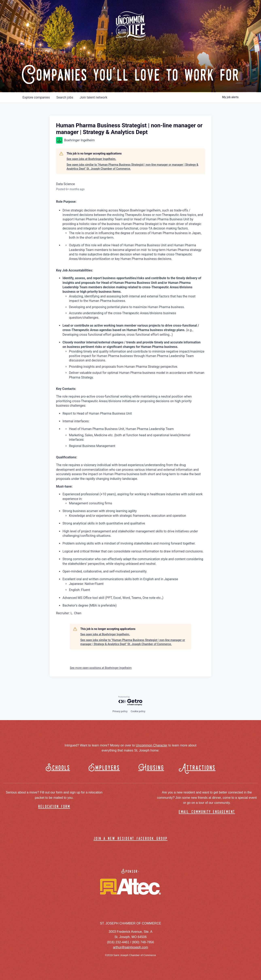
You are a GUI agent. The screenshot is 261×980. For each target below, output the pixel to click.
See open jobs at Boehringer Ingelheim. (91, 159)
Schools (58, 768)
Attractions (199, 768)
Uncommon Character (152, 745)
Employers (104, 768)
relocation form (54, 807)
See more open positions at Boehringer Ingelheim (101, 668)
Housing (151, 768)
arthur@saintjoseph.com (130, 947)
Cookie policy (138, 711)
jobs (65, 97)
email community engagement (207, 812)
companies (36, 97)
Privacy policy (120, 711)
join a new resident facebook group (130, 839)
